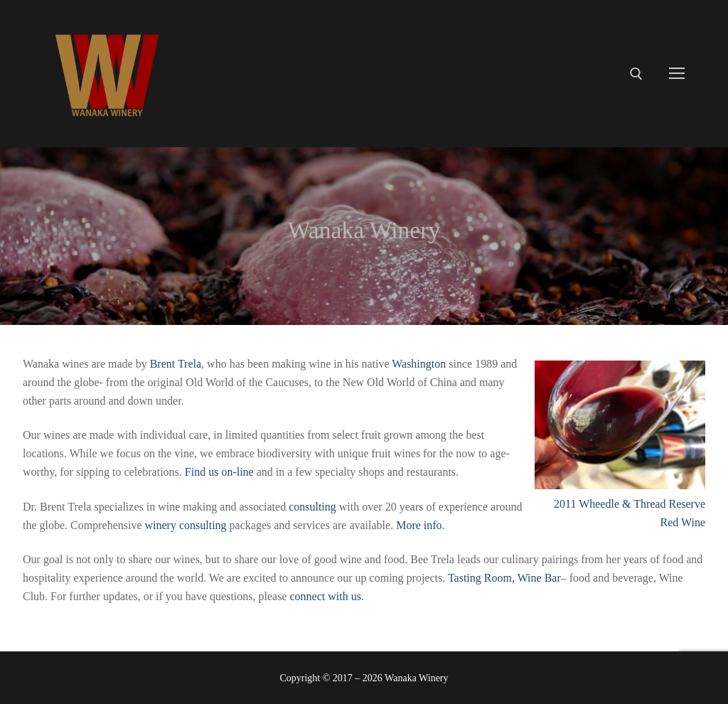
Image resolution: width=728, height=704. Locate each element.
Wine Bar (539, 578)
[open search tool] (636, 74)
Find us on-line (219, 472)
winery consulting (186, 525)
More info (419, 525)
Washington (419, 364)
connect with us (325, 596)
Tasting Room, (483, 578)
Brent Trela (176, 364)
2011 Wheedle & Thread (610, 504)
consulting (312, 507)
